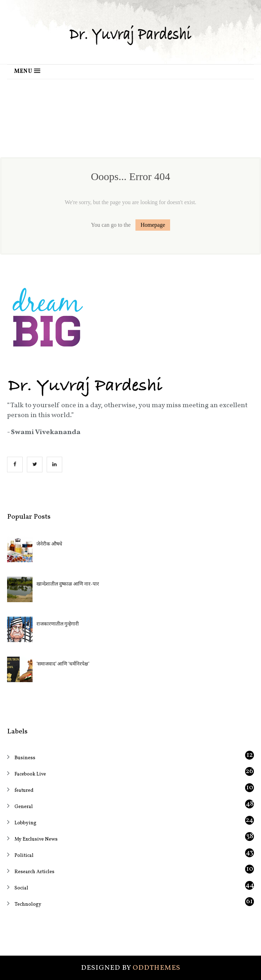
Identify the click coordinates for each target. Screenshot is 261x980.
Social (21, 888)
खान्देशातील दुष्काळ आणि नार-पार (68, 584)
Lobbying (25, 823)
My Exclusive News (36, 839)
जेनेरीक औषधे (49, 544)
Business (25, 758)
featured (24, 791)
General (24, 807)
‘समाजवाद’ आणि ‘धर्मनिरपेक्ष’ (63, 664)
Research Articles (34, 872)
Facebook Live (30, 774)
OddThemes (156, 968)
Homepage (153, 225)
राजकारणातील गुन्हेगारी (58, 624)
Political (24, 856)
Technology (28, 904)
